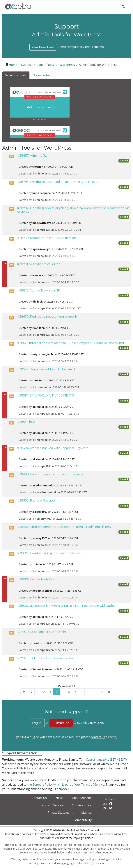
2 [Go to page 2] (44, 692)
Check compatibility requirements (81, 47)
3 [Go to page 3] (50, 692)
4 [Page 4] (56, 692)
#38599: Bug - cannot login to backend (46, 369)
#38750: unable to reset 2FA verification (47, 238)
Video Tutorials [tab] (16, 75)
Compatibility (83, 820)
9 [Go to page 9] (88, 692)
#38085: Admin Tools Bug (36, 579)
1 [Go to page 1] (38, 692)
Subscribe (61, 723)
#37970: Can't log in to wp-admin (42, 632)
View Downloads (43, 47)
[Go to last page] (109, 692)
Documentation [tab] (44, 75)
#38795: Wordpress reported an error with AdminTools (58, 182)
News (59, 798)
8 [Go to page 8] (81, 692)
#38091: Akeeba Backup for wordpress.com (49, 553)
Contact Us (39, 798)
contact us (98, 737)
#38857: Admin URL (32, 156)
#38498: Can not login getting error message (50, 474)
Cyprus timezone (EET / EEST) (106, 759)
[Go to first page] (24, 692)
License (86, 813)
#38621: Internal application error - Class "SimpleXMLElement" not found (71, 343)
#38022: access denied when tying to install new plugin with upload (67, 606)
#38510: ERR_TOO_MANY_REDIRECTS (46, 395)
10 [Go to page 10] (95, 692)
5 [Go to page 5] (63, 692)
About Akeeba (82, 798)
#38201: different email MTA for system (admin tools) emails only (64, 527)
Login (37, 723)
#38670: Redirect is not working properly (47, 317)
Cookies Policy (82, 805)
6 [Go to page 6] (69, 692)
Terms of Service (52, 805)
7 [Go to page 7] (75, 692)
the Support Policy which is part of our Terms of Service (66, 785)
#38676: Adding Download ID (39, 290)
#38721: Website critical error (39, 264)
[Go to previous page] (31, 692)
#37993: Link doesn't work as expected (46, 658)
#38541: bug (26, 422)
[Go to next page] (102, 692)
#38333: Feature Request (36, 501)
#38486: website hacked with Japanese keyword (53, 448)
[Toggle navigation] (129, 6)
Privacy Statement (60, 813)
